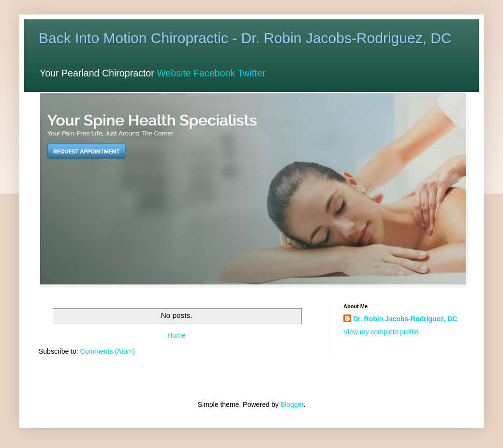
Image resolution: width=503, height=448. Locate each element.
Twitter (251, 73)
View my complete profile (381, 332)
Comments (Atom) (108, 351)
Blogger (292, 404)
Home (176, 335)
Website (174, 73)
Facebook (214, 73)
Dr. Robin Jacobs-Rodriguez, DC (405, 319)
